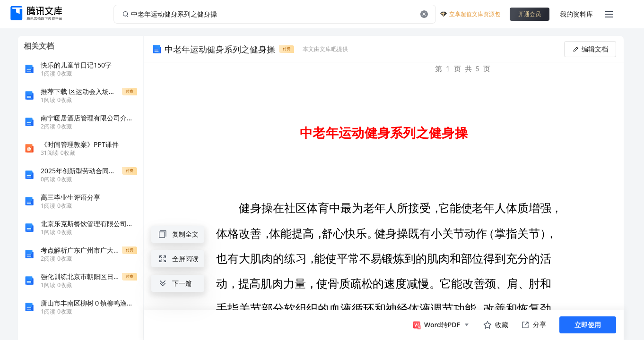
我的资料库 (576, 14)
